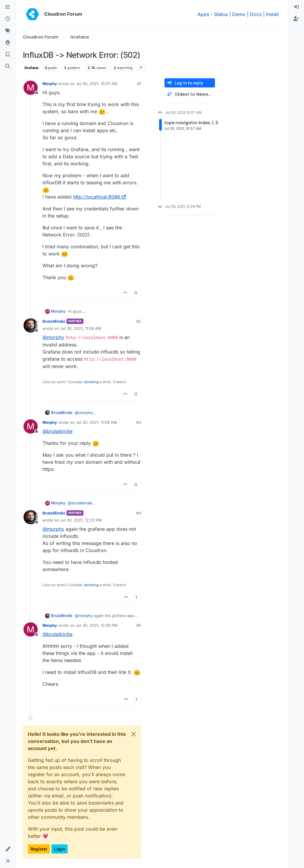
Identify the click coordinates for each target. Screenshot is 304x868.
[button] (8, 849)
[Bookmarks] (8, 55)
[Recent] (8, 19)
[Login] (296, 7)
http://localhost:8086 (99, 197)
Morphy (50, 84)
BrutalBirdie (54, 321)
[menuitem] (296, 7)
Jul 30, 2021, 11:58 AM (96, 422)
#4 (139, 513)
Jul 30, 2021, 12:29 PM (97, 625)
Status (221, 14)
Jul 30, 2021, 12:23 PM (81, 520)
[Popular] (8, 43)
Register (39, 849)
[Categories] (8, 7)
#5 (139, 625)
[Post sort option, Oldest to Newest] (190, 94)
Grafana (31, 68)
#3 (139, 422)
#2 (139, 321)
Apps (203, 14)
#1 (139, 84)
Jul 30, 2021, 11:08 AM (81, 328)
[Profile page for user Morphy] (31, 88)
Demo (239, 14)
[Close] (134, 734)
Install (272, 14)
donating (91, 382)
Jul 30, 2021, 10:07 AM (97, 84)
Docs (256, 14)
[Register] (296, 19)
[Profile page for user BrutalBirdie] (31, 325)
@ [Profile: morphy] (53, 337)
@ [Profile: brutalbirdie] (57, 431)
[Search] (8, 66)
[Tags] (8, 31)
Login (60, 849)
